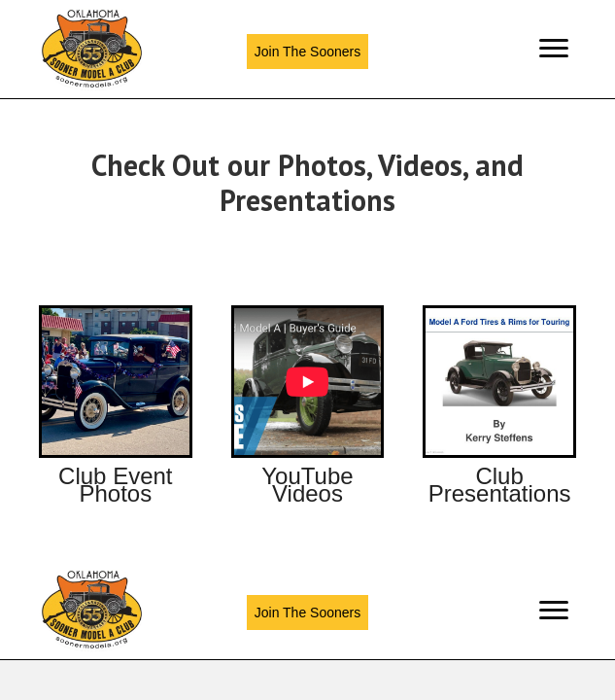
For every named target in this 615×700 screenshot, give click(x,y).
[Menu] (554, 49)
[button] (307, 52)
